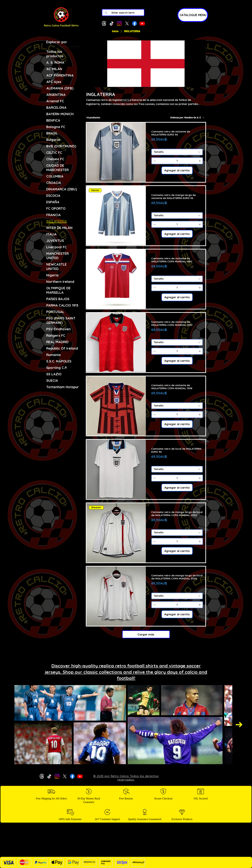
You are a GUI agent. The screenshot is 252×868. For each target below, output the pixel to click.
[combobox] (177, 152)
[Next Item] (239, 725)
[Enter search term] (123, 13)
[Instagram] (119, 23)
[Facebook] (135, 23)
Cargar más (146, 634)
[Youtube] (142, 23)
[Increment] (200, 161)
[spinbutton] (177, 161)
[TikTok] (112, 23)
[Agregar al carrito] (177, 170)
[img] (61, 27)
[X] (127, 23)
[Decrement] (154, 161)
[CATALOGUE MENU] (193, 15)
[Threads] (104, 23)
